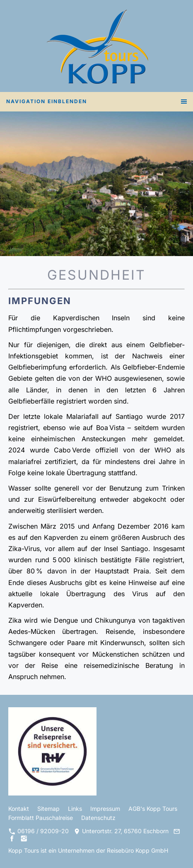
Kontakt (19, 809)
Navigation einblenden (47, 101)
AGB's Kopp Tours (153, 809)
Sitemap (48, 809)
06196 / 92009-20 (39, 831)
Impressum (105, 809)
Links (75, 809)
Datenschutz (98, 818)
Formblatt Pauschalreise (41, 818)
